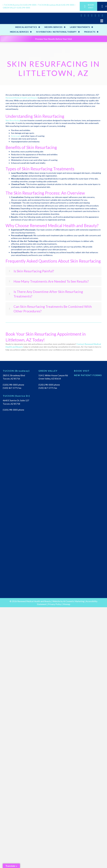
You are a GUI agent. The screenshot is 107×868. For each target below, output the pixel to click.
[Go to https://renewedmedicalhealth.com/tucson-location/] (18, 371)
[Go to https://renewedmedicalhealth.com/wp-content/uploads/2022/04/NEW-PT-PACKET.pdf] (89, 376)
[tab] (54, 271)
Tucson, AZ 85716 (11, 379)
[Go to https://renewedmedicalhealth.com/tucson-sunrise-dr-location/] (18, 397)
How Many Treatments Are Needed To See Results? (51, 281)
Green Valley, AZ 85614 (50, 379)
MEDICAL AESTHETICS (26, 27)
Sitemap (67, 604)
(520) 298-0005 (20, 5)
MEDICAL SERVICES (19, 32)
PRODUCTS (90, 32)
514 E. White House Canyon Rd (53, 375)
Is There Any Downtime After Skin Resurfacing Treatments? (48, 294)
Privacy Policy (55, 604)
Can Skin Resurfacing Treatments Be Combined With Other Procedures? (53, 309)
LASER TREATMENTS (80, 27)
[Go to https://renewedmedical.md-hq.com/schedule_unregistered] (89, 371)
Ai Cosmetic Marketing (74, 601)
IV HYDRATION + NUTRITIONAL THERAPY (56, 32)
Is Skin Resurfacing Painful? (34, 271)
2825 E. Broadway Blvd (14, 375)
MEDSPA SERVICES (53, 27)
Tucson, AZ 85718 (11, 404)
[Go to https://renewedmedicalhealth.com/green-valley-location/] (54, 371)
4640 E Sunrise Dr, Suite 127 (16, 400)
